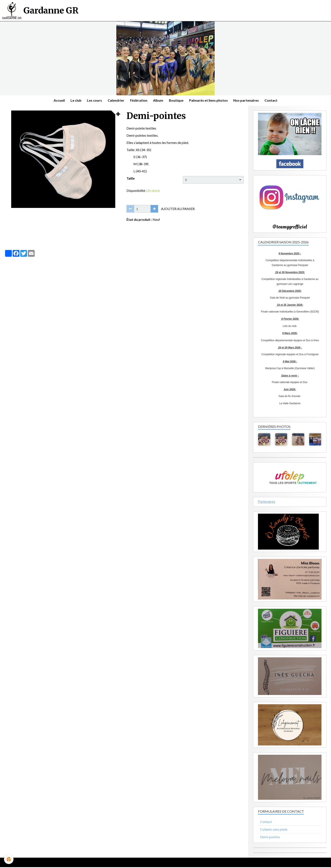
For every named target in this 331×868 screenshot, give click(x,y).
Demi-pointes (270, 837)
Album (159, 101)
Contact (274, 101)
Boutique (177, 101)
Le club (74, 101)
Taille (131, 179)
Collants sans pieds (274, 830)
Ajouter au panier (178, 209)
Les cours (93, 101)
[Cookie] (9, 859)
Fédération (138, 101)
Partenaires (267, 502)
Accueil (56, 101)
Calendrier (115, 101)
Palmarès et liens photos (210, 101)
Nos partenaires (249, 101)
